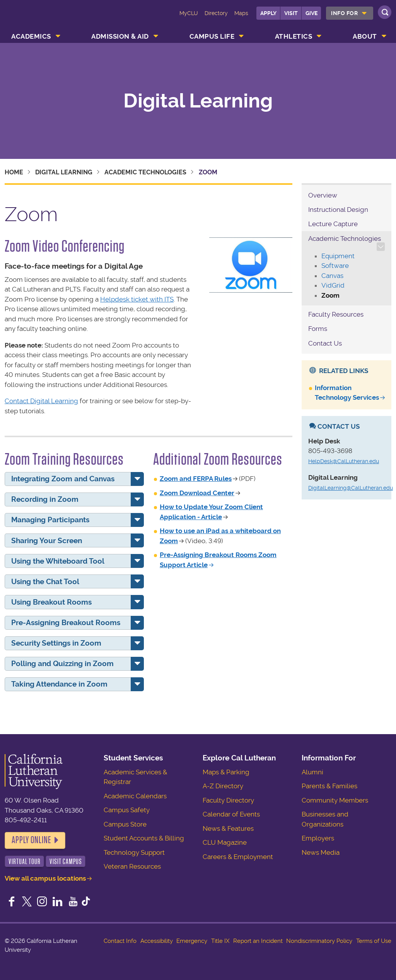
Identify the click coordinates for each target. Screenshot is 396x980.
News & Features (228, 828)
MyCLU (189, 13)
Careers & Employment (238, 857)
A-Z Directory (223, 786)
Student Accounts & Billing (144, 838)
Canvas (332, 276)
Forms (318, 329)
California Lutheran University (38, 19)
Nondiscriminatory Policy (319, 941)
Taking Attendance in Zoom (59, 684)
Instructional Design (338, 210)
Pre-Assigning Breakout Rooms (66, 623)
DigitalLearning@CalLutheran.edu (351, 488)
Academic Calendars (135, 796)
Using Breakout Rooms (51, 602)
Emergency (192, 941)
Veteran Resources (132, 866)
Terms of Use (374, 941)
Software (335, 266)
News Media (321, 852)
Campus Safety (127, 810)
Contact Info (120, 941)
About (365, 36)
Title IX (220, 941)
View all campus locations (45, 878)
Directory (216, 13)
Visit (291, 13)
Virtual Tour (25, 862)
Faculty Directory (228, 800)
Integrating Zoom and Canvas (63, 479)
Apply (268, 13)
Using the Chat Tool (45, 582)
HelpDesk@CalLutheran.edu (344, 461)
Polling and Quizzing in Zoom (62, 664)
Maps (241, 13)
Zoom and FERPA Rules (196, 479)
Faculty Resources (336, 314)
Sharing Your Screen (47, 541)
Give (312, 13)
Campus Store (125, 824)
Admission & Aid (120, 36)
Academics (31, 36)
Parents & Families (329, 786)
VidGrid (333, 285)
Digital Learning (198, 101)
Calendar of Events (231, 814)
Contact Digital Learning (41, 401)
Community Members (335, 800)
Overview (323, 195)
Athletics (294, 36)
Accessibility (157, 941)
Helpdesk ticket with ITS (137, 299)
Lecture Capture (333, 224)
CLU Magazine (225, 842)
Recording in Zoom (45, 499)
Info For (344, 13)
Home (14, 172)
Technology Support (134, 852)
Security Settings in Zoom (56, 643)
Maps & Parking (226, 772)
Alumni (312, 772)
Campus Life (212, 36)
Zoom (330, 295)
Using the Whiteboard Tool (58, 561)
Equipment (338, 256)
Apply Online (31, 840)
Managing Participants (50, 520)
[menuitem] (350, 13)
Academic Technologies (145, 172)
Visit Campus (66, 862)
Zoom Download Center (197, 493)
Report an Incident (258, 941)
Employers (318, 838)
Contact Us (325, 343)
